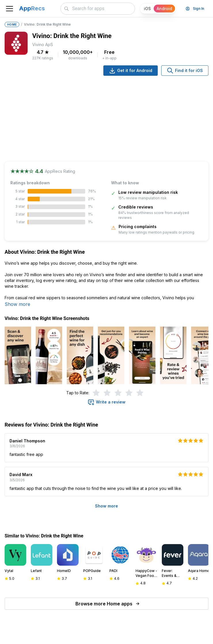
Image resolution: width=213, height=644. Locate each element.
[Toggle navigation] (9, 9)
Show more (17, 304)
